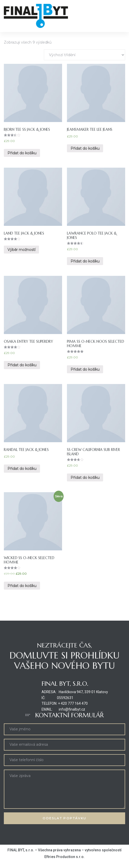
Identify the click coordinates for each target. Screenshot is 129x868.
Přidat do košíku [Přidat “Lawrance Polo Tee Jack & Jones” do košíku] (85, 261)
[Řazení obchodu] (85, 55)
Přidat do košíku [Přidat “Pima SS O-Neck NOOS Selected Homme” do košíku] (85, 369)
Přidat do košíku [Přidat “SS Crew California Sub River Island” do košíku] (85, 478)
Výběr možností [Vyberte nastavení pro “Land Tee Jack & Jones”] (21, 250)
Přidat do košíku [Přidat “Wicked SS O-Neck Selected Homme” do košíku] (22, 586)
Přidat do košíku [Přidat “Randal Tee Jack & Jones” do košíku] (22, 469)
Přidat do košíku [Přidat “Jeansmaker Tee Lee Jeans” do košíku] (85, 148)
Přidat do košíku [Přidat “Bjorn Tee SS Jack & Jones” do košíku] (22, 153)
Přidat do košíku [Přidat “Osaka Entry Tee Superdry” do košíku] (22, 365)
